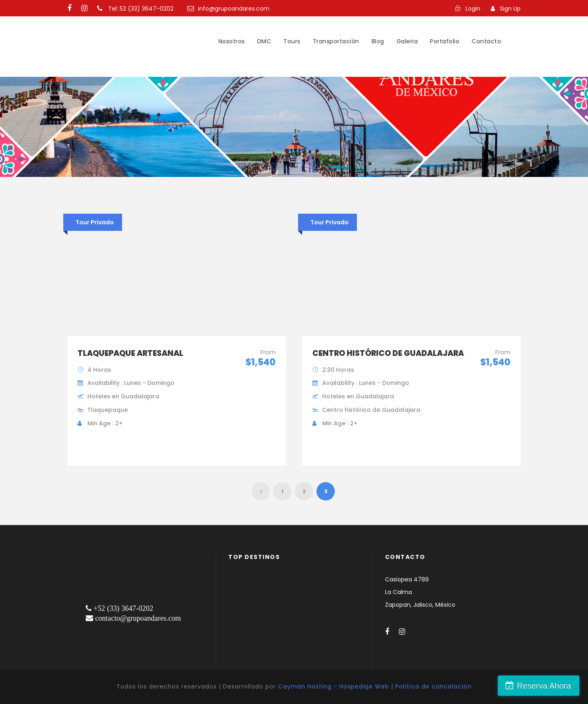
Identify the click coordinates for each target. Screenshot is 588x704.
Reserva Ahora (544, 686)
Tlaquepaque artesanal (130, 353)
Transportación (336, 41)
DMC (264, 41)
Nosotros (232, 41)
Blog (378, 41)
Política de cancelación (433, 686)
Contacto (486, 41)
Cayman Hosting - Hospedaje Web (334, 686)
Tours (292, 41)
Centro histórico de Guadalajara (388, 353)
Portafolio (445, 41)
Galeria (407, 41)
